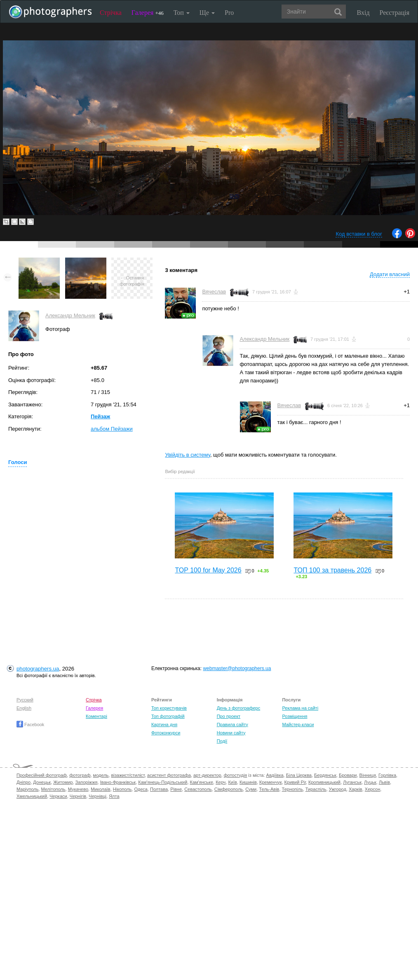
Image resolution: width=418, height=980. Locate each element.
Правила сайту (232, 724)
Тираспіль (316, 789)
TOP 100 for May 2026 (208, 570)
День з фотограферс (239, 708)
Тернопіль (292, 789)
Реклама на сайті (300, 708)
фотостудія (236, 775)
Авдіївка (275, 775)
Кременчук (270, 782)
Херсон (372, 789)
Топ (182, 13)
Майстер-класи (298, 724)
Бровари (348, 775)
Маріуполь (27, 789)
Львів (384, 782)
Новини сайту (231, 733)
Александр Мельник (70, 315)
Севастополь (198, 789)
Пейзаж (100, 416)
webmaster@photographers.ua (237, 668)
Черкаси (58, 796)
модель (101, 775)
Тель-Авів (269, 789)
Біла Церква (299, 775)
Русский (25, 700)
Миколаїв (101, 789)
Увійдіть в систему (188, 455)
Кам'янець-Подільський (163, 782)
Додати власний (390, 274)
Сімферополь (229, 789)
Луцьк (370, 782)
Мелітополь (53, 789)
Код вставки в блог (359, 234)
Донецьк (42, 782)
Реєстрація (395, 13)
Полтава (159, 789)
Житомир (63, 782)
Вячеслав (214, 292)
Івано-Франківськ (118, 782)
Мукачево (78, 789)
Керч (221, 782)
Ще (207, 13)
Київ (232, 782)
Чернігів (78, 796)
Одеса (141, 789)
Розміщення (295, 716)
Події (222, 741)
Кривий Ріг (295, 782)
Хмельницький (32, 796)
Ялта (114, 796)
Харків (356, 789)
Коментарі (96, 716)
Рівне (176, 789)
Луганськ (352, 782)
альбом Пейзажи (112, 429)
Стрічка (111, 13)
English (24, 708)
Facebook (30, 724)
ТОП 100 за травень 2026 (332, 570)
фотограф (80, 775)
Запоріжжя (86, 782)
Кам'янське (202, 782)
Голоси (18, 462)
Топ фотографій (168, 716)
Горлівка (387, 775)
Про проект (229, 716)
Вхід (363, 13)
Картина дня (164, 724)
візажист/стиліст (128, 775)
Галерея (148, 13)
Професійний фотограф (42, 775)
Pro (229, 13)
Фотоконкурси (166, 733)
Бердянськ (325, 775)
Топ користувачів (169, 708)
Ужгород (338, 789)
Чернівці (97, 796)
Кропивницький (324, 782)
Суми (251, 789)
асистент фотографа (169, 775)
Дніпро (23, 782)
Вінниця (368, 775)
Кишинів (248, 782)
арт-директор (207, 775)
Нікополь (122, 789)
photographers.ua (38, 669)
